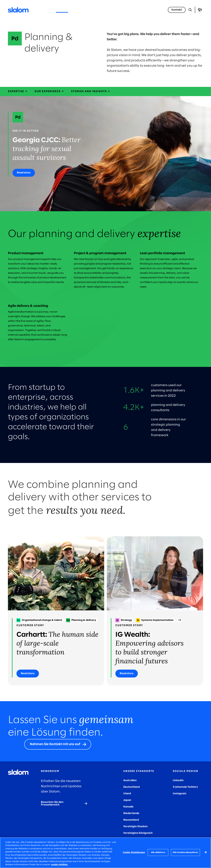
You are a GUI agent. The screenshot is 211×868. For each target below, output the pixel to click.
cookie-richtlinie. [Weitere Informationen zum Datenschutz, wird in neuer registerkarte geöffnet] (59, 865)
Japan (127, 800)
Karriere (122, 10)
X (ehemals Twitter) (185, 787)
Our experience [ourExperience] (49, 91)
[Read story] (24, 173)
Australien (130, 780)
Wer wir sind (102, 10)
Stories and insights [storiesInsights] (91, 91)
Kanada (128, 807)
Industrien (81, 10)
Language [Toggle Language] (200, 10)
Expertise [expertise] (18, 91)
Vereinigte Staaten (136, 826)
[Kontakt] (177, 10)
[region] (105, 853)
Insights (139, 10)
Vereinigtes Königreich (138, 833)
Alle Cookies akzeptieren (185, 852)
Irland (127, 794)
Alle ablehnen (158, 852)
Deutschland (131, 787)
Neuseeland (131, 820)
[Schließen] (206, 852)
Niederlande (131, 813)
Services (62, 10)
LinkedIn (178, 780)
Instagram (180, 794)
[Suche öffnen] (190, 10)
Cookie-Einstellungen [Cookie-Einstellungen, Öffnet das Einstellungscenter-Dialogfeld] (134, 852)
